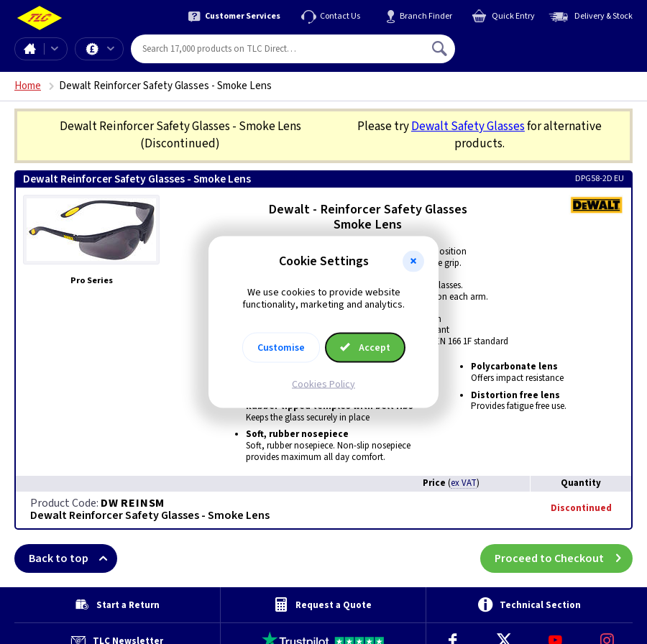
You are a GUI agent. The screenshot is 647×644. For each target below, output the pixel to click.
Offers (111, 49)
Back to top (73, 558)
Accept (365, 347)
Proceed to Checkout (564, 558)
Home (29, 49)
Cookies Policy (323, 384)
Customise (281, 347)
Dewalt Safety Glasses (468, 126)
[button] (413, 262)
